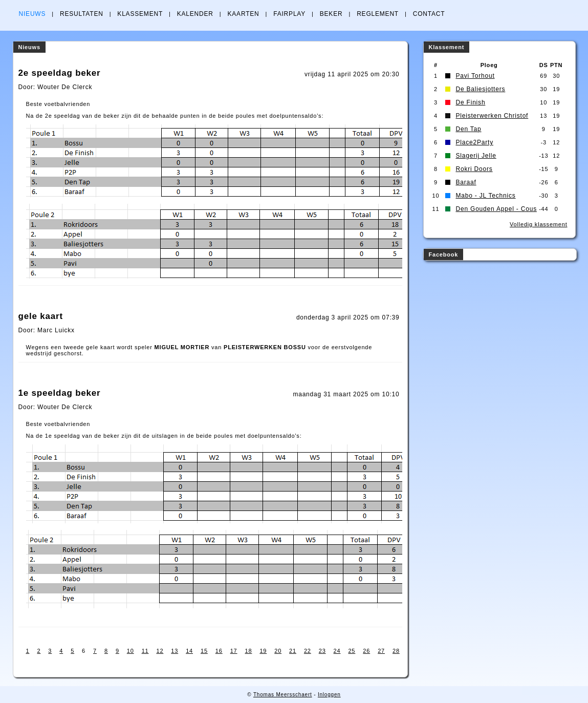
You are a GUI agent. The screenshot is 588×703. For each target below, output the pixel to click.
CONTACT (429, 14)
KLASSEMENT (140, 14)
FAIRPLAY (289, 14)
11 (145, 651)
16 (219, 651)
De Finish (470, 102)
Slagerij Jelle (476, 156)
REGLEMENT (378, 14)
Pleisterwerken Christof (492, 116)
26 (366, 651)
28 (396, 651)
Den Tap (468, 129)
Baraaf (466, 182)
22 (308, 651)
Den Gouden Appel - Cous (496, 209)
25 (352, 651)
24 (337, 651)
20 (278, 651)
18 (249, 651)
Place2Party (474, 142)
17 (234, 651)
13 (175, 651)
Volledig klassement (538, 224)
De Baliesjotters (480, 89)
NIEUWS (32, 14)
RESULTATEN (82, 14)
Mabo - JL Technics (485, 196)
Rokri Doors (474, 169)
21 (293, 651)
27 (381, 651)
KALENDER (195, 14)
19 (263, 651)
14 (189, 651)
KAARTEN (243, 14)
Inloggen (329, 695)
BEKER (331, 14)
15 (204, 651)
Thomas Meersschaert (283, 695)
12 (160, 651)
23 (322, 651)
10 (130, 651)
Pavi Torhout (475, 76)
